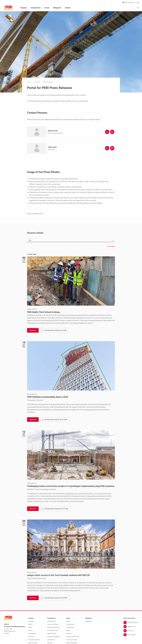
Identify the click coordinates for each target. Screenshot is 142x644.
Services (50, 643)
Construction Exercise (73, 637)
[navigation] (33, 330)
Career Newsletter (72, 643)
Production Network (34, 640)
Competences (36, 8)
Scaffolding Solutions (53, 627)
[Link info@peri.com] (131, 627)
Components (51, 640)
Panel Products (52, 634)
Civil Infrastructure (53, 630)
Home (29, 82)
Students (69, 634)
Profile (30, 627)
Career (47, 8)
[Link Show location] (131, 635)
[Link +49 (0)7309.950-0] (131, 623)
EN (138, 3)
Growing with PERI (72, 640)
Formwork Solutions (53, 624)
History (30, 630)
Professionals (70, 627)
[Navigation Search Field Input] (128, 8)
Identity (30, 624)
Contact (68, 8)
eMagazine (57, 8)
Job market (70, 624)
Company (37, 82)
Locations (31, 637)
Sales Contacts (33, 643)
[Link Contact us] (131, 631)
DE (136, 3)
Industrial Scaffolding (53, 637)
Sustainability (32, 634)
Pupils (68, 630)
